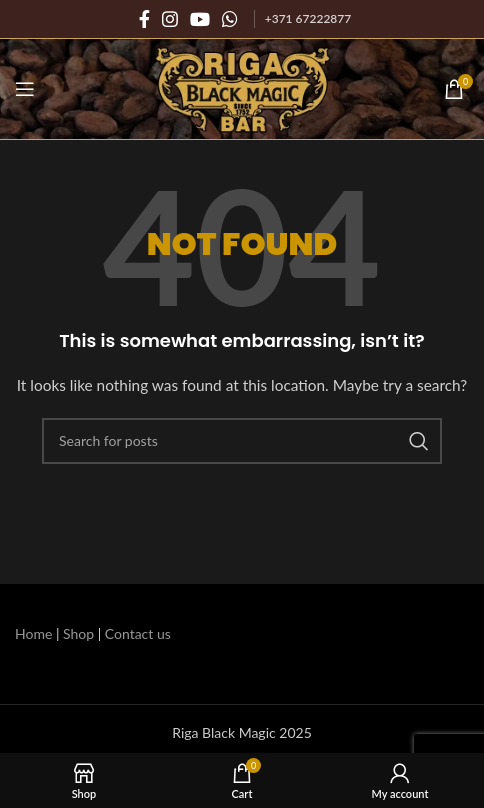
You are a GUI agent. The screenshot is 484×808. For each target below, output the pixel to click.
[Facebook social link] (144, 19)
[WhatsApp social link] (230, 19)
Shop (78, 633)
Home (33, 633)
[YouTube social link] (200, 19)
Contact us (138, 633)
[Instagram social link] (170, 19)
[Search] (242, 441)
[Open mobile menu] (25, 89)
